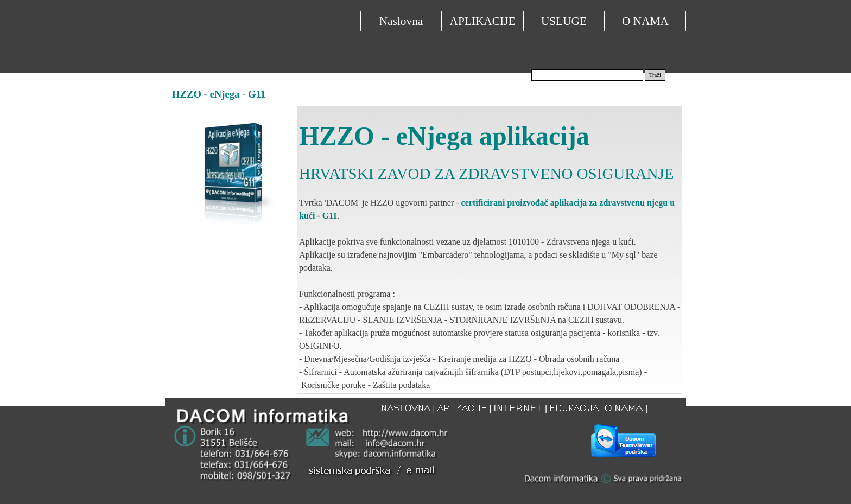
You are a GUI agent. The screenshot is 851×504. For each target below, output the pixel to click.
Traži (655, 75)
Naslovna (401, 21)
